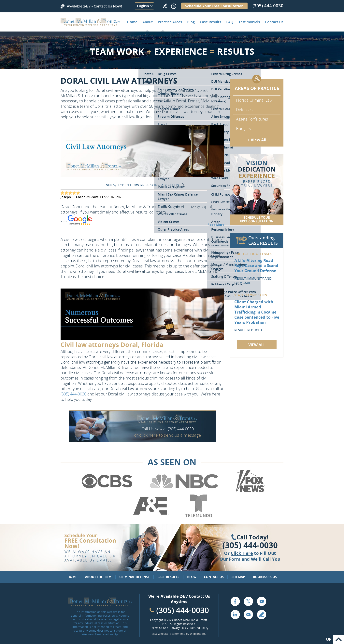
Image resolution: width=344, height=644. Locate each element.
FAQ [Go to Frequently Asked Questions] (230, 22)
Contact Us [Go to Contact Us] (214, 577)
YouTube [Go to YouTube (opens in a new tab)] (262, 601)
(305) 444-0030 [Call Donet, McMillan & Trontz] (268, 6)
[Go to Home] (91, 25)
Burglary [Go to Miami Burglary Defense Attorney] (244, 129)
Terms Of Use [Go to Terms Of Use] (159, 628)
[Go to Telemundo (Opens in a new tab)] (198, 516)
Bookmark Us (265, 577)
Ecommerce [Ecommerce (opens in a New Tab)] (178, 634)
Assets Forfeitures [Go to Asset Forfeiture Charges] (252, 119)
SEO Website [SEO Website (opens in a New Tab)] (160, 634)
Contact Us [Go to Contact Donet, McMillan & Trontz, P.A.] (274, 22)
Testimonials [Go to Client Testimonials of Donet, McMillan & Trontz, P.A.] (249, 22)
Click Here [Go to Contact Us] (242, 553)
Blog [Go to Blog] (192, 577)
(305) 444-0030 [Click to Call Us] (250, 545)
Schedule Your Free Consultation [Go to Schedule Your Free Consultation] (214, 6)
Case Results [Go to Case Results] (210, 22)
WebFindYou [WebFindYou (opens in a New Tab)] (198, 634)
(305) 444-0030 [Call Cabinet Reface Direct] (183, 610)
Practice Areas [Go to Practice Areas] (170, 22)
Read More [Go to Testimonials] (216, 225)
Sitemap (238, 577)
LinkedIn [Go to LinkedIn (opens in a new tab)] (235, 614)
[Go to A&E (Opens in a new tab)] (151, 516)
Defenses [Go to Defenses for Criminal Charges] (244, 110)
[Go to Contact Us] (257, 190)
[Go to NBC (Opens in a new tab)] (184, 492)
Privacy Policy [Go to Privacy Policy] (179, 628)
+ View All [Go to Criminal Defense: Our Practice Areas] (257, 140)
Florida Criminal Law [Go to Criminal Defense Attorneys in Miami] (254, 100)
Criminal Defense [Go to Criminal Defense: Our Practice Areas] (134, 577)
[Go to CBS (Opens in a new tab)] (107, 492)
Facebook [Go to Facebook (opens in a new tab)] (235, 601)
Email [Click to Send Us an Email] (248, 614)
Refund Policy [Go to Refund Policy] (199, 628)
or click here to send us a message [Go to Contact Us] (168, 435)
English (143, 6)
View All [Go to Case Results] (257, 345)
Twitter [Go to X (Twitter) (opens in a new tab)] (248, 601)
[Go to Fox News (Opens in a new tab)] (250, 492)
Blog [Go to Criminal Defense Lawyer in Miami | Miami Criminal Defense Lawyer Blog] (191, 22)
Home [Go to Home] (132, 22)
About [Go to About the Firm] (148, 22)
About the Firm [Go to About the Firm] (98, 577)
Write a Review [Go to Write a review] (165, 6)
